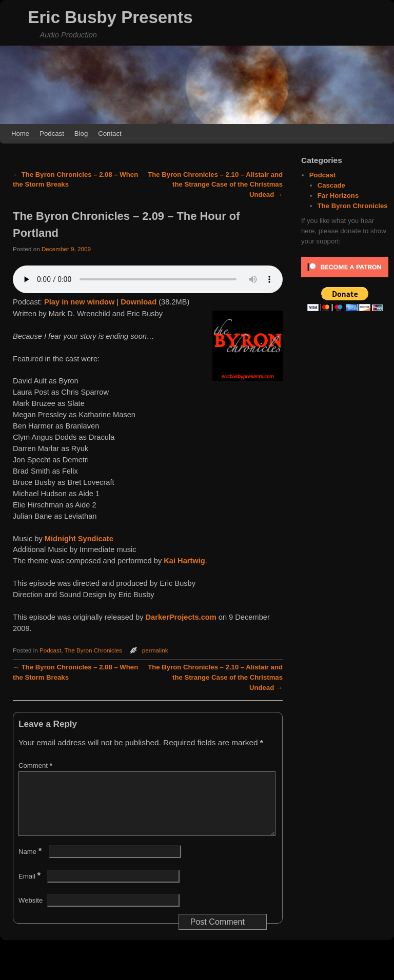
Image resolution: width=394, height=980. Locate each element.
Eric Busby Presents (111, 17)
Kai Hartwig (184, 561)
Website (31, 913)
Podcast (52, 134)
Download (139, 302)
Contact (110, 134)
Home (20, 134)
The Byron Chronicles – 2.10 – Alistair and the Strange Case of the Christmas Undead (215, 185)
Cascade (331, 185)
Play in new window (79, 302)
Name (31, 864)
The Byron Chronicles (93, 650)
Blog (81, 134)
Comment (36, 765)
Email (31, 889)
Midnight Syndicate (79, 539)
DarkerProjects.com (181, 617)
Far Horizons (338, 196)
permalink (155, 650)
